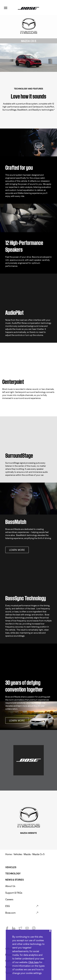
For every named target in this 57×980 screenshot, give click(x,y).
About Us (10, 886)
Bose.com (10, 913)
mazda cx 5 (38, 854)
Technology (13, 874)
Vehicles (11, 867)
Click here (34, 962)
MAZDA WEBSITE (28, 833)
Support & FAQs (14, 893)
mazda (27, 854)
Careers (9, 899)
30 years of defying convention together (24, 685)
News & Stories (14, 880)
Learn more (17, 550)
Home (9, 854)
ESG (8, 906)
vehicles (18, 854)
